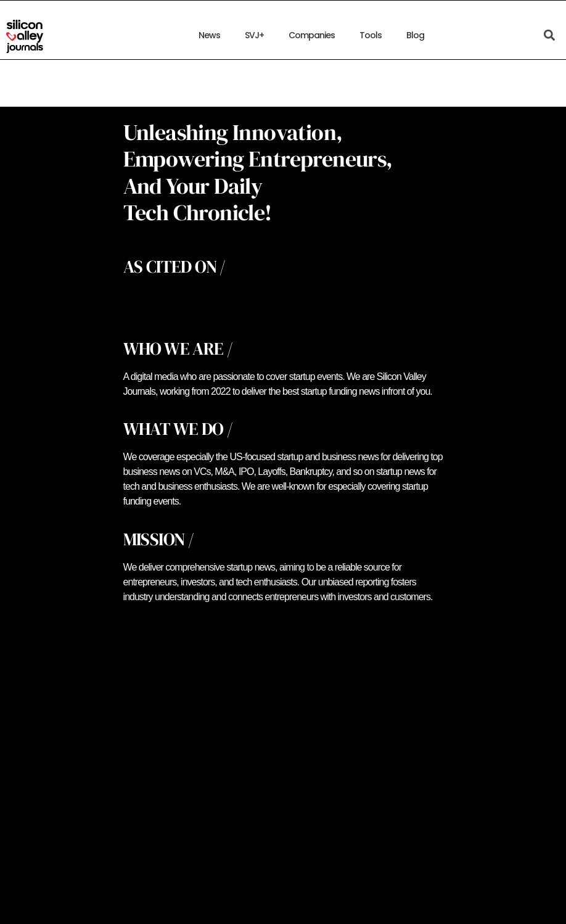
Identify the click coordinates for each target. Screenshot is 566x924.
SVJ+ (254, 35)
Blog (415, 35)
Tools (371, 35)
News (209, 35)
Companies (312, 35)
